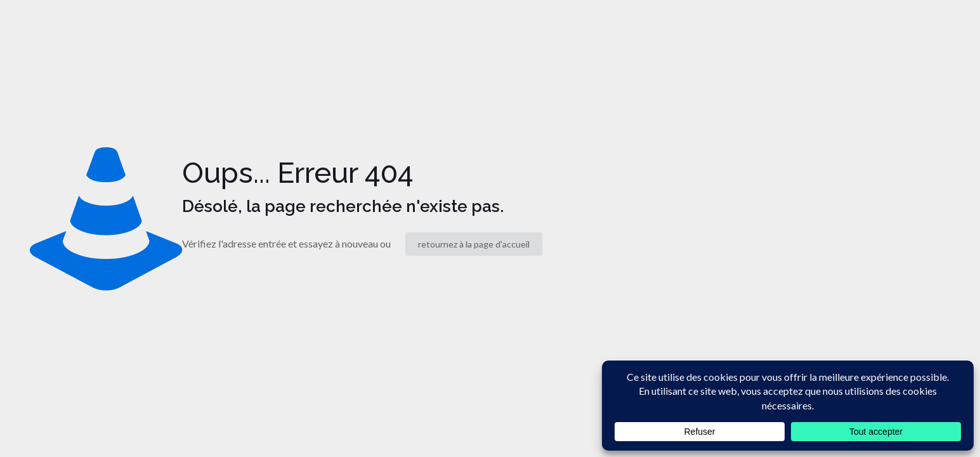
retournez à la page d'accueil (474, 244)
